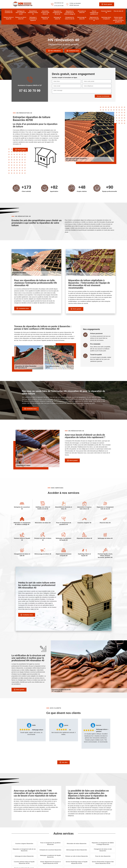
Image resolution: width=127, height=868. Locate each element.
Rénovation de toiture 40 (82, 12)
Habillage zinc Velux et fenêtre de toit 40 (21, 13)
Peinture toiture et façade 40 (9, 18)
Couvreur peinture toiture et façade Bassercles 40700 (24, 863)
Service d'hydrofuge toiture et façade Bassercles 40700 (77, 863)
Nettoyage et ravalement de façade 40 (33, 19)
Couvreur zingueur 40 (106, 12)
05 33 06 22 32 (59, 3)
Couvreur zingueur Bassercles (24, 843)
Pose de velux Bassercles (103, 856)
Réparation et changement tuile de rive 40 (57, 13)
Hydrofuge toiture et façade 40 (106, 18)
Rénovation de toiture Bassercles (77, 843)
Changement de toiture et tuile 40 (70, 18)
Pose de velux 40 (118, 11)
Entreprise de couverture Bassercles (50, 850)
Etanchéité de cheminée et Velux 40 (33, 13)
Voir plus (63, 762)
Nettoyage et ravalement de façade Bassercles (50, 856)
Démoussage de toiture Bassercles (77, 850)
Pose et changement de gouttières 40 (94, 13)
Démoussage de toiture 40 (82, 18)
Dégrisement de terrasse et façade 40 (94, 19)
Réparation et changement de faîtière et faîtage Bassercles (103, 844)
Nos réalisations (54, 51)
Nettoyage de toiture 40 (57, 18)
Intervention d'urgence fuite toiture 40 (45, 13)
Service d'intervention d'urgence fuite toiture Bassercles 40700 (103, 863)
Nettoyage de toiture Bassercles (24, 856)
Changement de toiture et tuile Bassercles (103, 850)
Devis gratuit (107, 4)
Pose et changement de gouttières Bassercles (50, 844)
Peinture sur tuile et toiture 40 (21, 18)
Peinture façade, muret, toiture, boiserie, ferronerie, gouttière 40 (118, 20)
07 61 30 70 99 (59, 6)
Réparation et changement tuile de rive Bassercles (24, 850)
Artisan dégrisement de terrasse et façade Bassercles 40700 (50, 863)
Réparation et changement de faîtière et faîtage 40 (70, 13)
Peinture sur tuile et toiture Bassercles (77, 856)
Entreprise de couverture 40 (9, 12)
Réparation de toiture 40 (45, 18)
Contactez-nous (73, 51)
